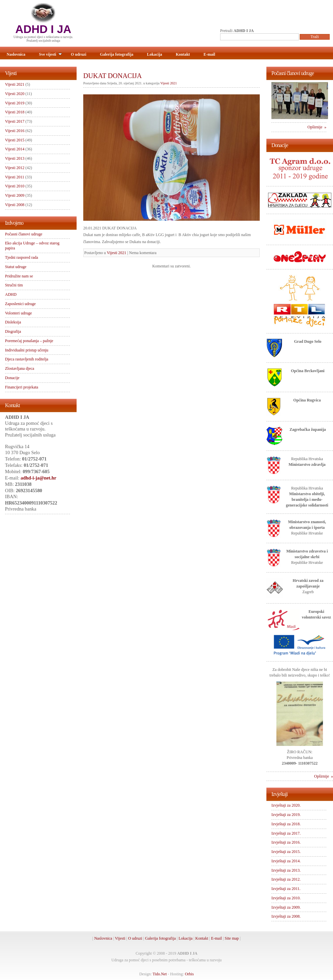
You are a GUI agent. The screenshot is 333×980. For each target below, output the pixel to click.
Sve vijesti (50, 54)
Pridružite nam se (19, 276)
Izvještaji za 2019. (286, 815)
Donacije (12, 378)
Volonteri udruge (18, 313)
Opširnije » (317, 127)
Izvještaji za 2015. (286, 852)
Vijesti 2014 (15, 149)
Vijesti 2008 (15, 205)
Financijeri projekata (22, 387)
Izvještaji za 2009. (286, 907)
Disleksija (13, 322)
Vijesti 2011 (15, 177)
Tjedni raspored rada (21, 257)
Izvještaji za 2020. (286, 805)
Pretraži (237, 31)
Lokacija (154, 54)
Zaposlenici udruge (20, 304)
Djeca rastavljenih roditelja (27, 359)
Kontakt (183, 54)
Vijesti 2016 (15, 131)
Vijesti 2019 (15, 103)
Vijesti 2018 (15, 112)
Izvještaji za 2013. (286, 870)
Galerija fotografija (117, 54)
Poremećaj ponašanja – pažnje (29, 341)
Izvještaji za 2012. (286, 879)
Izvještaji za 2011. (286, 889)
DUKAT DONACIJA (113, 76)
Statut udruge (16, 267)
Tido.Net (160, 974)
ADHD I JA (43, 29)
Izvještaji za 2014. (286, 861)
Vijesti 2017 (15, 121)
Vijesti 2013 (15, 158)
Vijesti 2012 (15, 168)
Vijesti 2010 (15, 186)
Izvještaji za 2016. (286, 842)
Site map (232, 938)
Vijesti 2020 (15, 94)
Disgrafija (13, 331)
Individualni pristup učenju (27, 350)
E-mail (209, 54)
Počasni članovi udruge (24, 234)
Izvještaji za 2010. (286, 898)
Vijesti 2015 (15, 140)
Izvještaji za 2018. (286, 824)
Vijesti (120, 938)
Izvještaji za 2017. (286, 833)
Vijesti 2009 (15, 195)
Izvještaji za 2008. (286, 916)
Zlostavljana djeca (20, 368)
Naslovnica (16, 54)
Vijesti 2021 (169, 83)
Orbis (189, 974)
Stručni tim (14, 285)
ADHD (11, 294)
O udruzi (79, 54)
